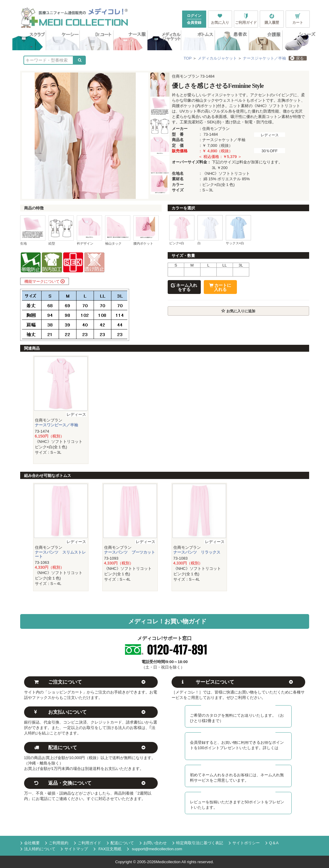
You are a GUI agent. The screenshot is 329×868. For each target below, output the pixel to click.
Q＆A (272, 843)
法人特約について (38, 849)
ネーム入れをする (184, 287)
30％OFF (270, 151)
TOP (188, 58)
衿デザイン (85, 243)
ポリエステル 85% (234, 179)
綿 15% (210, 179)
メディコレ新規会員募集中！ (238, 735)
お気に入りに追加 (238, 311)
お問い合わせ (153, 843)
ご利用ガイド (88, 843)
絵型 (52, 243)
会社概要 (30, 843)
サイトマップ (74, 849)
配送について (120, 843)
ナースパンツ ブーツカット (130, 552)
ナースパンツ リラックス (197, 552)
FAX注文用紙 (107, 849)
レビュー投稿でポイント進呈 (238, 794)
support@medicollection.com (155, 849)
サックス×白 (235, 243)
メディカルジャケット (217, 58)
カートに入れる (220, 287)
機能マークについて (45, 281)
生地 (23, 243)
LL (225, 265)
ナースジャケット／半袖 (264, 58)
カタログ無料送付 (238, 707)
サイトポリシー (244, 843)
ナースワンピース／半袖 (56, 425)
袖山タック (113, 243)
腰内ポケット (143, 243)
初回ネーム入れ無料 (238, 767)
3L (241, 265)
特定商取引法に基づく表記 (198, 843)
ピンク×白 (177, 243)
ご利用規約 (57, 843)
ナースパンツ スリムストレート (60, 554)
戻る (297, 58)
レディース (270, 135)
